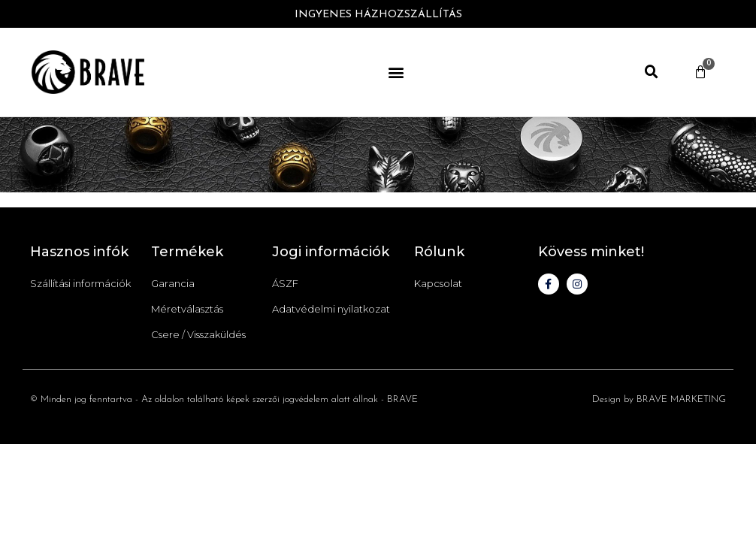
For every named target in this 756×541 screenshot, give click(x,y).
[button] (396, 72)
